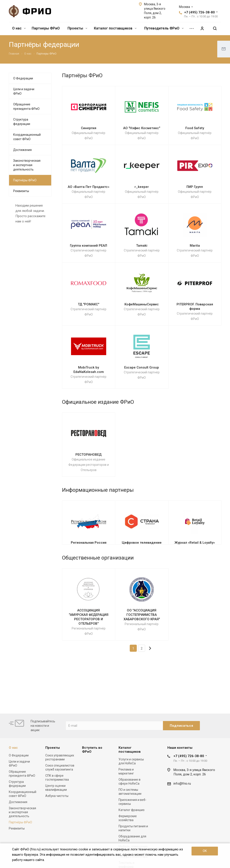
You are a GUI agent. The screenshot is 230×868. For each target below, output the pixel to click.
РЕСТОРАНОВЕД (89, 455)
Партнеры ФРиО (46, 28)
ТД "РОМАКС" (89, 304)
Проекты (77, 28)
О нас (19, 28)
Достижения (22, 150)
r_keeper (142, 187)
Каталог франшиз (131, 810)
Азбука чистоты (57, 796)
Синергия (89, 128)
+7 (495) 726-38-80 (200, 12)
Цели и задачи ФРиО (24, 91)
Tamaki (142, 246)
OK (205, 851)
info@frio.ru (182, 784)
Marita (195, 246)
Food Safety (195, 128)
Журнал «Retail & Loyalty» (195, 543)
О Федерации (23, 78)
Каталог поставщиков (115, 28)
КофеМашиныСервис (142, 304)
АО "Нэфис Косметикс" (142, 128)
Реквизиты (21, 191)
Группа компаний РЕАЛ (89, 246)
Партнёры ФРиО (25, 180)
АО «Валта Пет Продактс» (89, 187)
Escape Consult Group (142, 367)
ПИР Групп (195, 187)
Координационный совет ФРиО (27, 137)
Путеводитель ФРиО (164, 28)
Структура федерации (22, 122)
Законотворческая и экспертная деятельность (27, 165)
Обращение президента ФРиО (26, 106)
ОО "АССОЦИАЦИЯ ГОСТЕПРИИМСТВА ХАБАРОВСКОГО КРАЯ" (142, 615)
